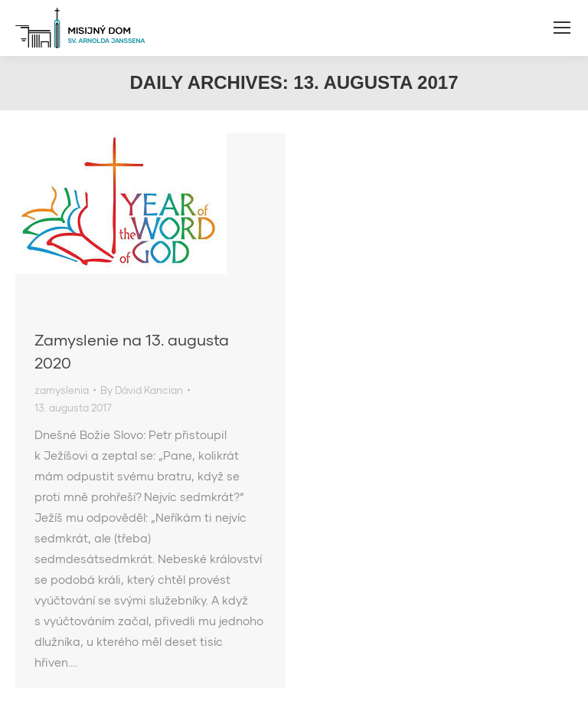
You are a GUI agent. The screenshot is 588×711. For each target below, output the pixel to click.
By (142, 390)
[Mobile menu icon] (562, 28)
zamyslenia (62, 390)
